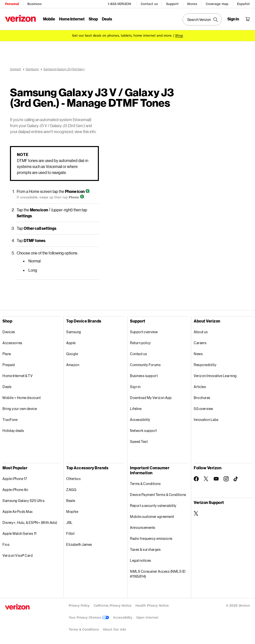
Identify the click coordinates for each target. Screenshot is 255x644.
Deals (7, 387)
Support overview (144, 332)
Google (72, 354)
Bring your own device (20, 409)
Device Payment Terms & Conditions (158, 495)
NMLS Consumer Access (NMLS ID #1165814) (158, 574)
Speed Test (139, 442)
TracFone (10, 420)
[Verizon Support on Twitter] (196, 513)
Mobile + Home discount (22, 398)
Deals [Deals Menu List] (107, 19)
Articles (200, 387)
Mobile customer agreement (152, 517)
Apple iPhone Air (15, 490)
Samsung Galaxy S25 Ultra (23, 501)
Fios (6, 544)
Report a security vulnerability (153, 506)
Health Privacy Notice (152, 605)
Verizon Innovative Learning (215, 376)
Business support (144, 376)
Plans (7, 354)
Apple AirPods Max (18, 512)
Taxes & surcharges (145, 549)
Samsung (74, 332)
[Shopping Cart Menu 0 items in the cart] (248, 19)
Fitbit (70, 533)
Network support (143, 431)
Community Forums (145, 365)
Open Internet (147, 617)
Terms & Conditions (145, 484)
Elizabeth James (79, 544)
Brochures (202, 398)
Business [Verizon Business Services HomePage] (34, 4)
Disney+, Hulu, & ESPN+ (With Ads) (30, 523)
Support (172, 4)
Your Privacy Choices (89, 617)
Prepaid (9, 365)
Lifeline (136, 409)
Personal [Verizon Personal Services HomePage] (12, 4)
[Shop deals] (179, 36)
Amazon (73, 365)
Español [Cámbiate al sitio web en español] (243, 4)
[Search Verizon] (202, 19)
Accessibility (140, 420)
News (198, 354)
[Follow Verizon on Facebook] (196, 479)
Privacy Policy (79, 605)
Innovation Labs (206, 420)
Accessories (12, 343)
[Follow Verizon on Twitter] (206, 479)
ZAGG (71, 490)
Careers (200, 343)
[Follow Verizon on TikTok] (236, 479)
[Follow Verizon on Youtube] (216, 479)
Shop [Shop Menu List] (93, 19)
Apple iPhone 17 (15, 479)
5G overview (203, 409)
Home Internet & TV (18, 376)
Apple (71, 343)
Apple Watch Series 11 (20, 533)
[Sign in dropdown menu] (233, 19)
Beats (71, 501)
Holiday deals (13, 431)
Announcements (143, 527)
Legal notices (141, 560)
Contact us (149, 4)
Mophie (72, 512)
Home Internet (72, 19)
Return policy (140, 343)
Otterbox (73, 479)
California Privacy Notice (113, 605)
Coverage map (217, 4)
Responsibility (205, 365)
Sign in (135, 387)
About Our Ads (114, 629)
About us (201, 332)
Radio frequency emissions (151, 538)
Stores (192, 4)
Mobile (49, 19)
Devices (9, 332)
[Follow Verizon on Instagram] (226, 479)
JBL (69, 523)
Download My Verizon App (151, 398)
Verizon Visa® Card (18, 555)
